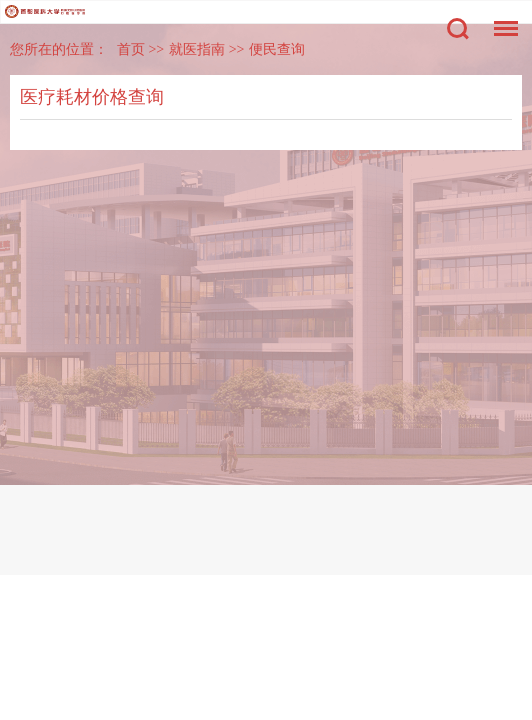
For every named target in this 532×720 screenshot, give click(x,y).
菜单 (501, 18)
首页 (131, 49)
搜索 (458, 29)
